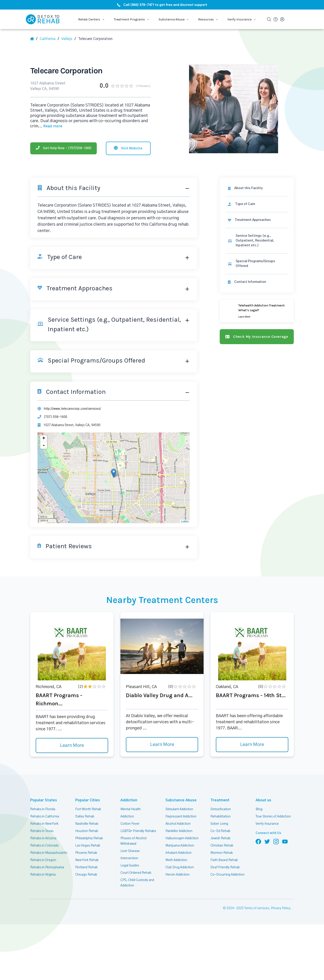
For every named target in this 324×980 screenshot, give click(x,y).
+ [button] (44, 437)
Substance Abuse (179, 799)
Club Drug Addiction (179, 866)
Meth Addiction (176, 859)
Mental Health (130, 808)
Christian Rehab (222, 844)
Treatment (218, 799)
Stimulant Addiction (180, 808)
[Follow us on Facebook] (258, 840)
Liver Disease (130, 849)
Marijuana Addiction (180, 844)
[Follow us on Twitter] (267, 840)
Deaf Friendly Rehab (225, 866)
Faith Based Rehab (224, 859)
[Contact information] (258, 275)
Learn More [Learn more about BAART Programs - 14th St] (252, 743)
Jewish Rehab (221, 837)
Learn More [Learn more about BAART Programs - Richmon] (72, 744)
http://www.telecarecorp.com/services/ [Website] (72, 407)
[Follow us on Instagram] (276, 840)
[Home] (34, 39)
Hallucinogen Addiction (182, 837)
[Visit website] (128, 146)
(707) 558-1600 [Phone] (55, 415)
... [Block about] (50, 124)
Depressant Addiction (181, 815)
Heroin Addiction (177, 873)
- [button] (44, 444)
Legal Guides (130, 864)
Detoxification (220, 808)
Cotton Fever (130, 822)
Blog (259, 808)
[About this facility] (258, 186)
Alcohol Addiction (178, 822)
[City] (69, 39)
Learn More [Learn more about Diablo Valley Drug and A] (162, 743)
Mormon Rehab (222, 851)
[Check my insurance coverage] (258, 330)
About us (263, 799)
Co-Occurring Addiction (227, 873)
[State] (50, 39)
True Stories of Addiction (273, 815)
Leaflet (186, 520)
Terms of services (257, 907)
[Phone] (64, 146)
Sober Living (219, 822)
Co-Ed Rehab (220, 829)
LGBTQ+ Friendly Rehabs (138, 829)
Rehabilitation (220, 815)
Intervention (129, 857)
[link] (258, 202)
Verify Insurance (267, 822)
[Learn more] (258, 304)
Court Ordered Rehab (136, 871)
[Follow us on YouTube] (285, 840)
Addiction (128, 799)
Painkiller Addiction (179, 829)
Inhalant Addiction (178, 851)
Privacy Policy (281, 907)
